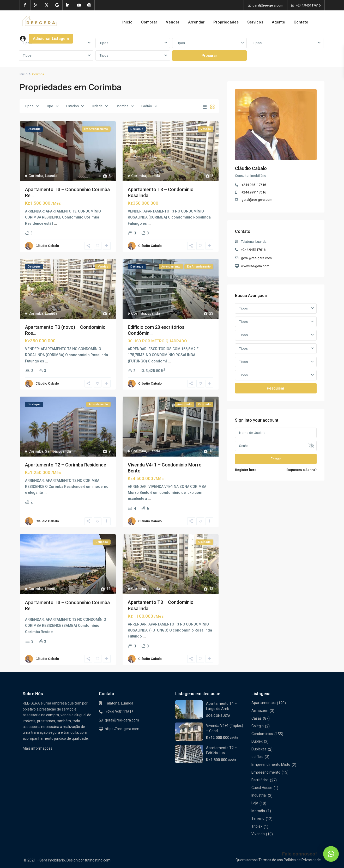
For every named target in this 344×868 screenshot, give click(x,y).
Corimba (122, 106)
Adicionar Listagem (51, 39)
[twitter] (47, 5)
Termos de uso (271, 860)
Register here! (246, 470)
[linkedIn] (68, 5)
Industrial (259, 795)
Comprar (149, 22)
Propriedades (226, 22)
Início (23, 74)
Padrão (147, 106)
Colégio (258, 726)
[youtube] (79, 5)
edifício (257, 757)
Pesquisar (276, 388)
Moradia (258, 811)
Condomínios (262, 734)
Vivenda (258, 834)
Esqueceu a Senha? (301, 470)
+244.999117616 (254, 192)
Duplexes (259, 749)
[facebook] (25, 5)
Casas (257, 718)
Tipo (50, 106)
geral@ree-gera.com (257, 200)
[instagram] (89, 5)
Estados (73, 106)
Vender (173, 22)
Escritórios (260, 780)
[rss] (36, 5)
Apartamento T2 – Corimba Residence (66, 465)
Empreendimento (266, 772)
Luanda (51, 176)
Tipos (104, 43)
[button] (331, 854)
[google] (57, 5)
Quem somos (247, 860)
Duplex (257, 741)
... (56, 223)
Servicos (255, 22)
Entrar (276, 459)
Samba (51, 451)
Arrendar (196, 22)
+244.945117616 (308, 5)
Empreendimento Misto (271, 764)
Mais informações (38, 748)
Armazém (260, 711)
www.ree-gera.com (255, 266)
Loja (255, 803)
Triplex (257, 826)
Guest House (262, 788)
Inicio (127, 22)
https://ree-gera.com (122, 729)
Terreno (258, 818)
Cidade (97, 106)
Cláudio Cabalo (47, 246)
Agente (278, 22)
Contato (301, 22)
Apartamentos (264, 703)
